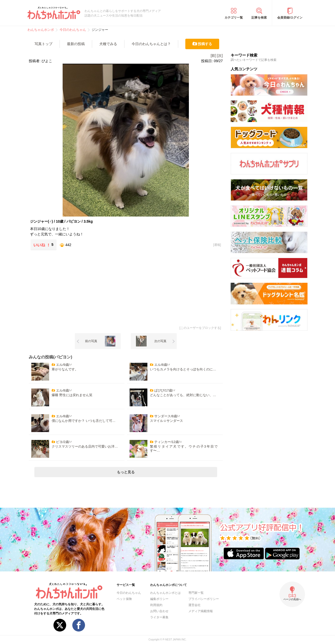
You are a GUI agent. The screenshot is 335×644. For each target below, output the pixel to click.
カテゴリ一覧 (234, 18)
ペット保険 (124, 599)
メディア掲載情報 (201, 611)
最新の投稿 (76, 44)
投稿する (205, 44)
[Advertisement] (77, 287)
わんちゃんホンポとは (165, 593)
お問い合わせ (159, 611)
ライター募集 (159, 617)
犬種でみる (108, 44)
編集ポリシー (159, 599)
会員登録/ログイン (290, 18)
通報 (217, 245)
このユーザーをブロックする (200, 328)
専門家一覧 (196, 593)
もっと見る (126, 472)
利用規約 (156, 605)
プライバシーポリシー (204, 599)
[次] (220, 56)
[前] (214, 56)
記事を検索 (259, 18)
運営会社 (194, 605)
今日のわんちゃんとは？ (151, 44)
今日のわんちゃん (129, 593)
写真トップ (44, 44)
